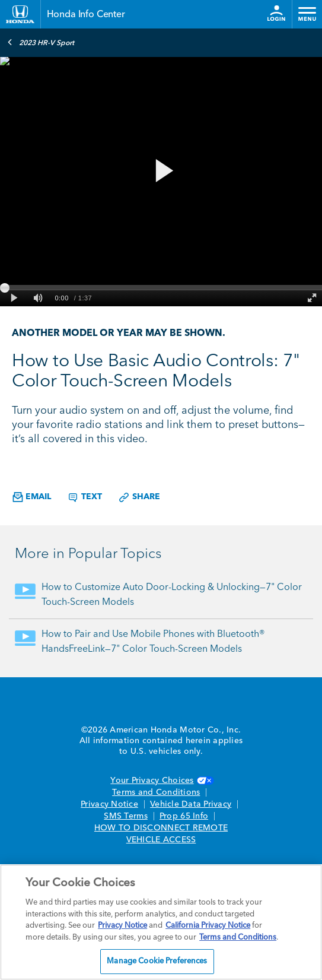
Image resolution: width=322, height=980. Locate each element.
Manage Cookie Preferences (157, 961)
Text (85, 497)
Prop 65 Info (184, 816)
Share (139, 497)
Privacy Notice (109, 804)
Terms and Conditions (156, 792)
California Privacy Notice (208, 926)
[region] (161, 922)
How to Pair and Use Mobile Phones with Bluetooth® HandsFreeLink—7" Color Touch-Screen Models (153, 642)
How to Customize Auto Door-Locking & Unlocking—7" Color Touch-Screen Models (172, 595)
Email (32, 497)
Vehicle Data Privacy (191, 804)
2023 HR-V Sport (41, 42)
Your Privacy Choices (161, 781)
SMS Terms (125, 816)
